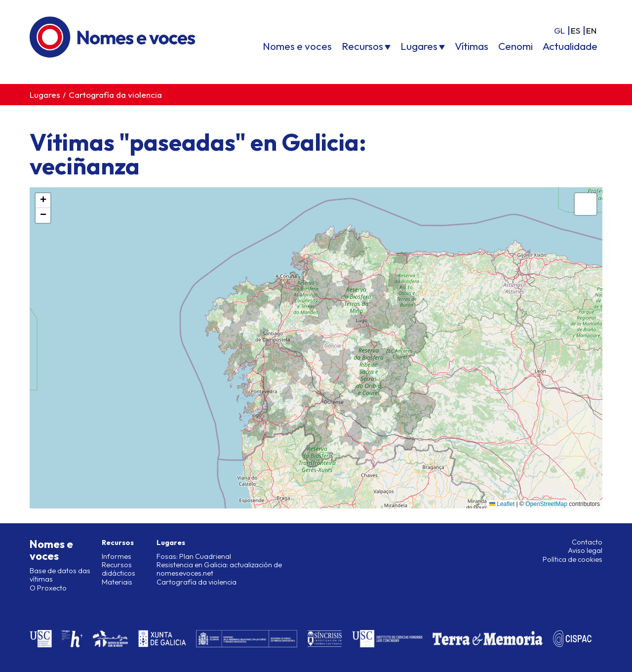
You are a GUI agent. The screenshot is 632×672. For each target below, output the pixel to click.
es (575, 30)
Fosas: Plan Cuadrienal (194, 556)
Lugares (419, 46)
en (591, 30)
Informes (117, 556)
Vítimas (472, 46)
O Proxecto (48, 588)
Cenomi (515, 46)
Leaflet (502, 504)
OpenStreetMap (546, 504)
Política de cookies (573, 559)
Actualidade (570, 46)
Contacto (587, 542)
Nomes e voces (297, 46)
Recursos (362, 46)
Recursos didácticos (118, 569)
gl (559, 30)
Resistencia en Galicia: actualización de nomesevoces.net (219, 569)
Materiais (117, 582)
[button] (43, 201)
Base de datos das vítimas (60, 575)
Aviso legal (585, 550)
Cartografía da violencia (115, 95)
